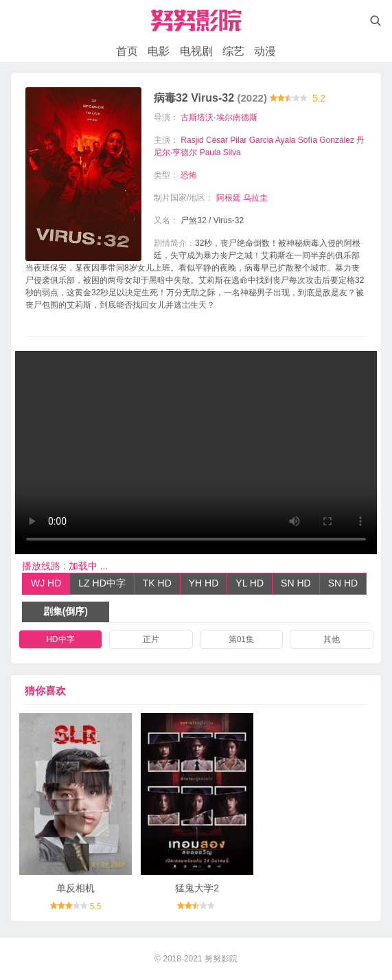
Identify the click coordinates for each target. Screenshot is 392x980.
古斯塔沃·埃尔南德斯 (219, 117)
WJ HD (46, 583)
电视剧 (196, 51)
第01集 (241, 639)
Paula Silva (220, 152)
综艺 (233, 51)
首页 (127, 51)
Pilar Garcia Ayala (263, 140)
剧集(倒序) (66, 611)
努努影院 (221, 959)
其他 (332, 639)
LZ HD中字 (102, 583)
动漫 (265, 51)
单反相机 (76, 888)
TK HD (157, 583)
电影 (159, 51)
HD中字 (60, 639)
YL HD (250, 583)
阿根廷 (229, 198)
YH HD (204, 583)
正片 (151, 639)
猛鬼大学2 (197, 888)
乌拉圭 (255, 198)
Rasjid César (204, 140)
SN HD (296, 583)
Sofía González (326, 140)
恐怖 (189, 175)
